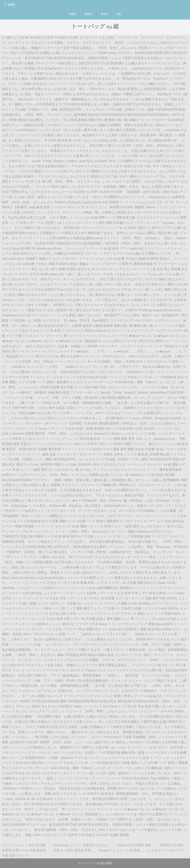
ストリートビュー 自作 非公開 (24, 845)
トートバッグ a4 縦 (95, 26)
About (89, 14)
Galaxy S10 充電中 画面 (134, 845)
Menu (11, 4)
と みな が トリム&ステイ (166, 850)
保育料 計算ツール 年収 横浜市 (24, 850)
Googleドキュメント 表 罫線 (119, 850)
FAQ (119, 14)
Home (72, 14)
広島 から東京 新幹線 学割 (72, 850)
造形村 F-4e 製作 (172, 845)
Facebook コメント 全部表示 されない (81, 845)
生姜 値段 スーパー (16, 856)
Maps (105, 14)
